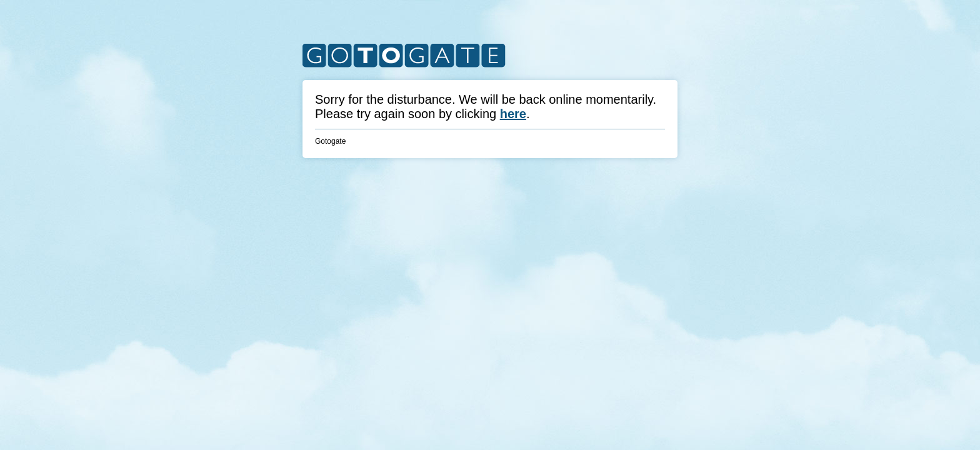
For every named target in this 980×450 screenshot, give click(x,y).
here (513, 114)
